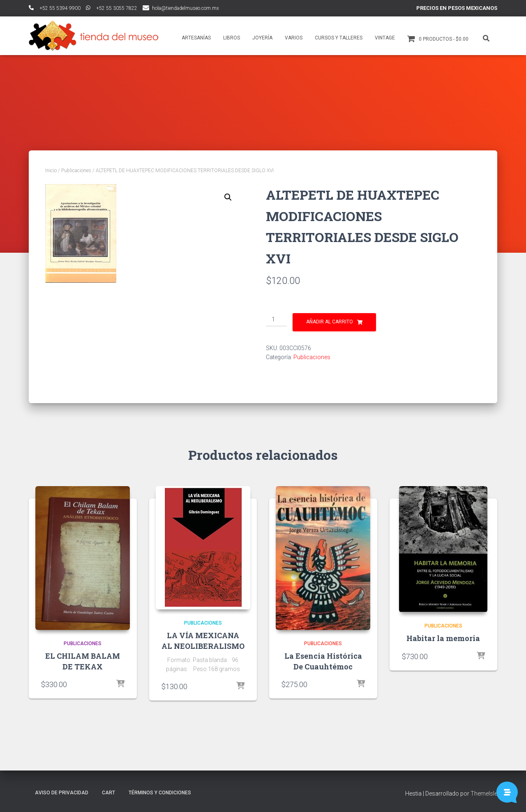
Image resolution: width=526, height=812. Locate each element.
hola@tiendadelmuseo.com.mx (186, 8)
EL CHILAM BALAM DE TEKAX (83, 661)
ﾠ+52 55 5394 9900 (55, 8)
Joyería (262, 38)
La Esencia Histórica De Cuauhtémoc (323, 661)
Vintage (385, 38)
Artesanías (196, 38)
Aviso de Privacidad (62, 793)
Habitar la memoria (443, 638)
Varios (294, 38)
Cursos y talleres (339, 38)
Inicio (51, 171)
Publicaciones (76, 171)
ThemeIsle (484, 794)
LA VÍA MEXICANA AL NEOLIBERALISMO (203, 640)
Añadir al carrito (330, 322)
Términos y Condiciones (160, 793)
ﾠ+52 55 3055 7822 (112, 8)
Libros (232, 38)
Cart (108, 793)
